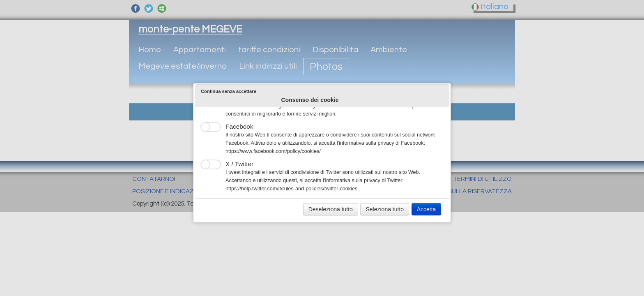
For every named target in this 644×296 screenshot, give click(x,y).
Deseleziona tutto (331, 209)
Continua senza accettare (229, 91)
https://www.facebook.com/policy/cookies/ (273, 151)
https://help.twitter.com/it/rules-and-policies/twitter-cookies (291, 189)
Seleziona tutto (385, 209)
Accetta (427, 209)
